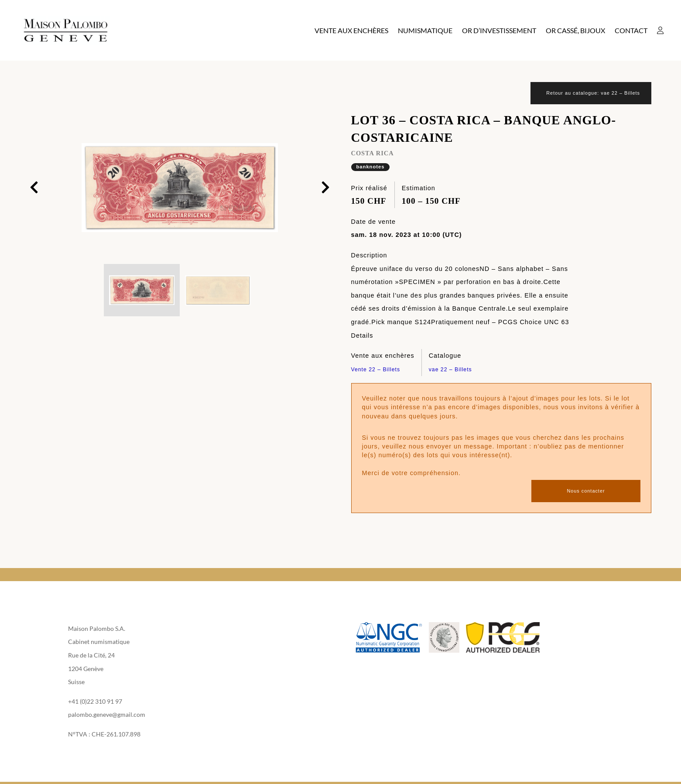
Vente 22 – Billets (379, 370)
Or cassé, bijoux (575, 30)
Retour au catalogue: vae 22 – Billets (584, 94)
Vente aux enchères (351, 30)
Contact (631, 30)
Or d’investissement (499, 30)
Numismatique (425, 30)
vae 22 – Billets (454, 370)
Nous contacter (586, 492)
